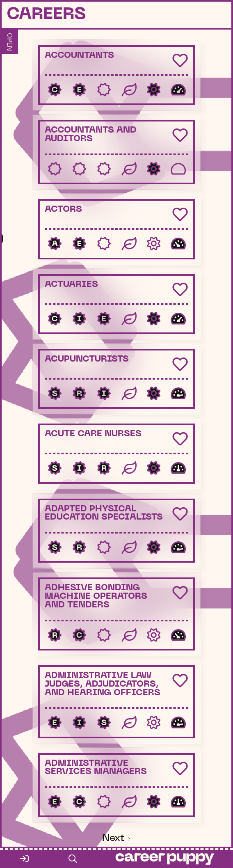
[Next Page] (117, 839)
